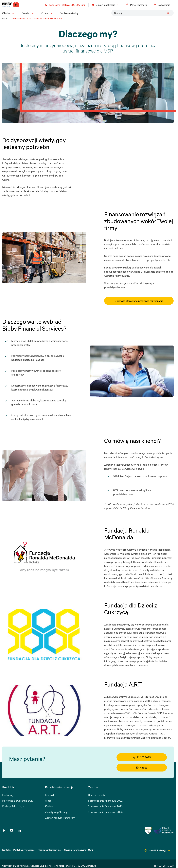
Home (5, 18)
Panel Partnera (136, 5)
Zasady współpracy (56, 812)
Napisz (142, 768)
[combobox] (142, 13)
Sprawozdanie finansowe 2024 (105, 812)
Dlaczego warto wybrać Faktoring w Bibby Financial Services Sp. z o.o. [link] (37, 18)
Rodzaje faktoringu (13, 806)
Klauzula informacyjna (49, 850)
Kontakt (50, 795)
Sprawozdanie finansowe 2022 (105, 801)
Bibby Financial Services (118, 469)
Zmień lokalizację (106, 5)
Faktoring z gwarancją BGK (18, 801)
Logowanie (162, 5)
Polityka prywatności (24, 850)
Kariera (49, 806)
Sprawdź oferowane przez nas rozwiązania (139, 301)
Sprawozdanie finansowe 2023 (105, 806)
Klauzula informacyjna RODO (78, 850)
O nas (48, 801)
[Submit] (168, 13)
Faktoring (8, 795)
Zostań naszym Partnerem (60, 818)
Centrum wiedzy (69, 13)
